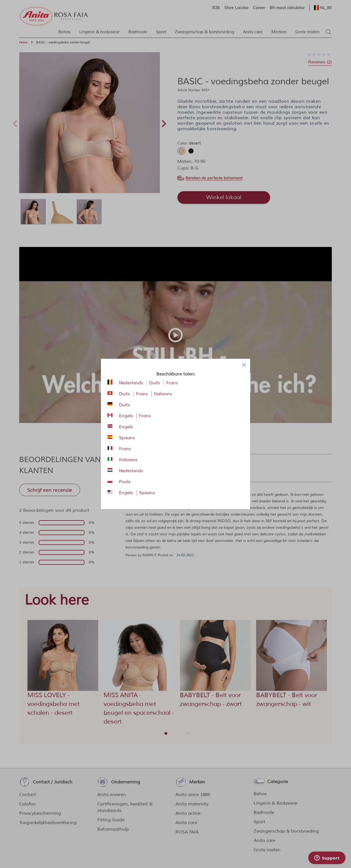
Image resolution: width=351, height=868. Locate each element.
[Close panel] (244, 365)
